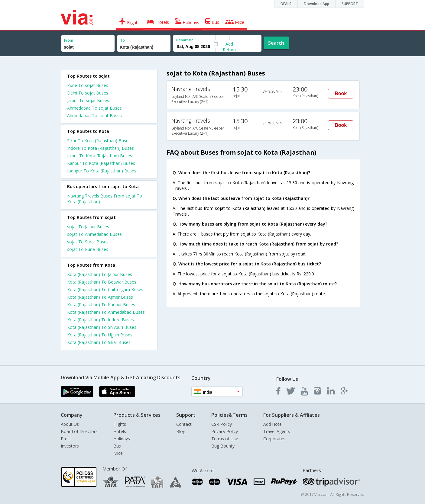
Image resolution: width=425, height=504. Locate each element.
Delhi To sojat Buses (88, 93)
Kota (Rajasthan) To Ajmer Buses (100, 297)
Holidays (122, 439)
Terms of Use (225, 439)
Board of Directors (79, 431)
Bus (117, 446)
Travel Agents (277, 431)
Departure (185, 40)
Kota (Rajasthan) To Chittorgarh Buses (105, 289)
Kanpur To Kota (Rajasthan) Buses (101, 163)
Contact (184, 424)
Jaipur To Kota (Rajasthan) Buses (100, 156)
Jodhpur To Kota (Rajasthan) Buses (102, 171)
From (69, 40)
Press (66, 439)
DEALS (286, 4)
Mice (118, 453)
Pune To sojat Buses (88, 85)
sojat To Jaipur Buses (88, 227)
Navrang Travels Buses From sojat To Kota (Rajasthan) (105, 199)
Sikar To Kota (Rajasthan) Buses (99, 141)
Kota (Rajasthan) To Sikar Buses (99, 342)
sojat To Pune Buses (88, 249)
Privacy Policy (225, 431)
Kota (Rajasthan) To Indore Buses (101, 320)
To (122, 40)
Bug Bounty (223, 446)
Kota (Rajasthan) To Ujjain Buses (100, 335)
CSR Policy (222, 424)
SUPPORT (350, 4)
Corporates (274, 439)
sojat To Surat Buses (88, 242)
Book (341, 93)
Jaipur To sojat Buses (88, 100)
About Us (70, 424)
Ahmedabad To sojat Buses (94, 108)
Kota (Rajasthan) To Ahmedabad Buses (106, 312)
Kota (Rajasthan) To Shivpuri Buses (102, 327)
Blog (181, 431)
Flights (120, 424)
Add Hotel (273, 424)
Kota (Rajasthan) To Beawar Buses (102, 282)
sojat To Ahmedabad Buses (94, 234)
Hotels (120, 431)
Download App (316, 4)
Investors (70, 446)
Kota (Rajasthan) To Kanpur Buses (101, 305)
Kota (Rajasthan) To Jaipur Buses (100, 274)
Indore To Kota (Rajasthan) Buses (101, 148)
